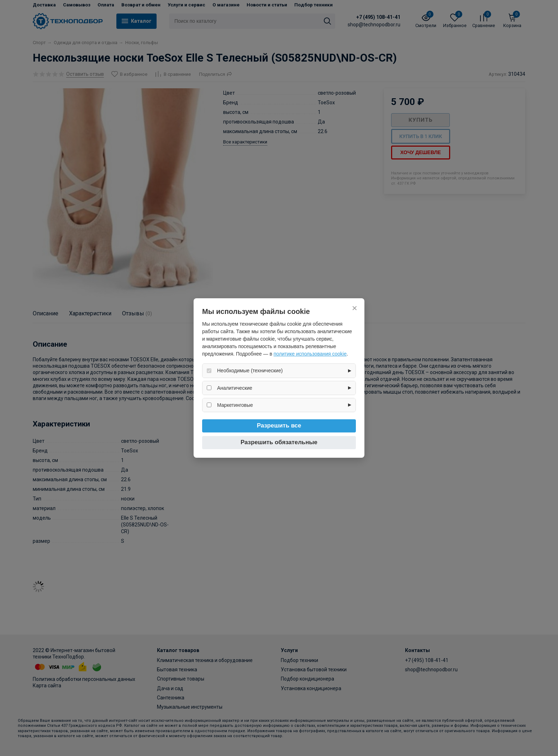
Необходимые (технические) (250, 371)
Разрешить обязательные (279, 442)
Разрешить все (279, 426)
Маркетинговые (235, 405)
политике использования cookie (310, 354)
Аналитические (235, 388)
